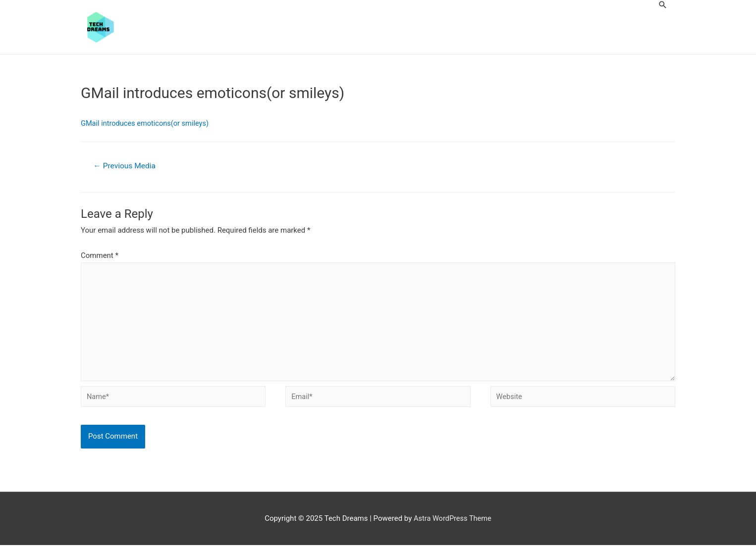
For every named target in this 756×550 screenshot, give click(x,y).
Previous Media (126, 167)
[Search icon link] (663, 5)
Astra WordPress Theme (453, 523)
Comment (100, 256)
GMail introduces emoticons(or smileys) (147, 124)
